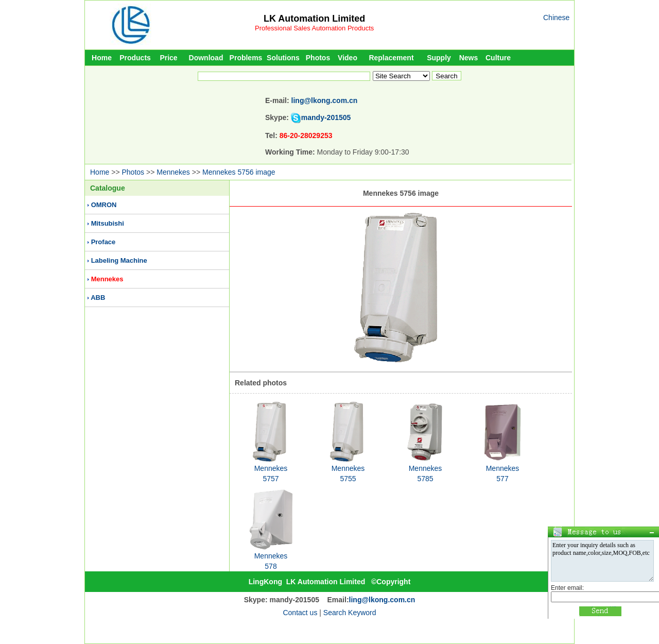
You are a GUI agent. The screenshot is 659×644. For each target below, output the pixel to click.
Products (135, 58)
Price (168, 58)
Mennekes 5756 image (239, 172)
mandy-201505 (326, 117)
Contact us (300, 613)
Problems (246, 58)
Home (102, 58)
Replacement (391, 58)
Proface (103, 242)
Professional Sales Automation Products (314, 28)
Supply (439, 58)
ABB (98, 298)
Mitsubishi (108, 223)
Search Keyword (350, 613)
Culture (498, 58)
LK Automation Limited (314, 19)
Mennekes (173, 172)
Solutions (283, 58)
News (469, 58)
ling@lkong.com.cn (325, 100)
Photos (318, 58)
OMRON (104, 205)
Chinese (556, 18)
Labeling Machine (119, 260)
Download (206, 58)
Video (348, 58)
